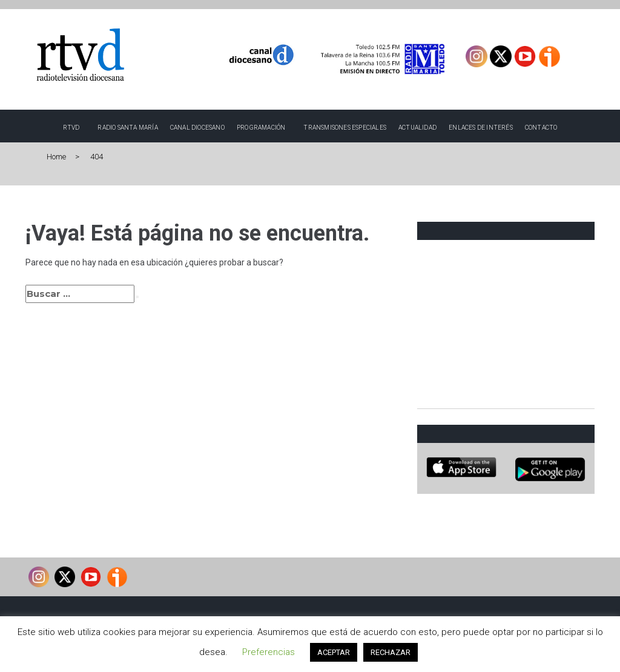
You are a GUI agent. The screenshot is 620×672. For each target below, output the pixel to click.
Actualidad (417, 128)
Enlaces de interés (481, 128)
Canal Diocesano (197, 128)
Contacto (541, 128)
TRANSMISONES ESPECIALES (345, 128)
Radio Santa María (127, 128)
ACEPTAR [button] (334, 652)
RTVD (71, 128)
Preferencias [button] (269, 652)
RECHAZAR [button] (391, 652)
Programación (261, 128)
